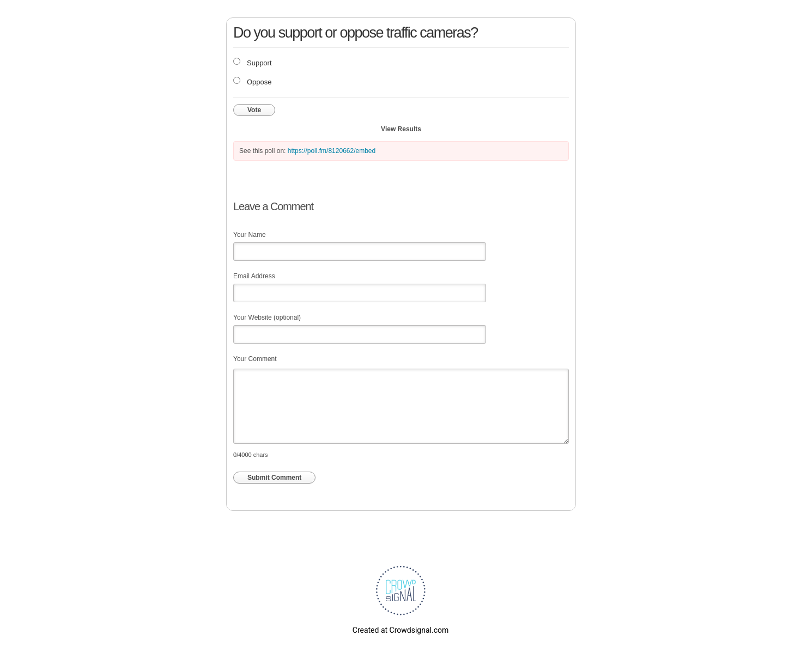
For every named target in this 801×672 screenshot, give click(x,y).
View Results (401, 129)
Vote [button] (254, 110)
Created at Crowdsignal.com (400, 630)
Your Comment (255, 359)
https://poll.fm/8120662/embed (332, 151)
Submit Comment (274, 478)
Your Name (250, 235)
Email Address (254, 276)
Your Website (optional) (267, 317)
